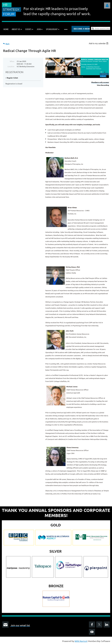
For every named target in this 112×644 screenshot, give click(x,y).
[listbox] (99, 43)
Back (8, 44)
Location (11, 66)
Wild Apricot (81, 641)
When (12, 61)
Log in (107, 5)
